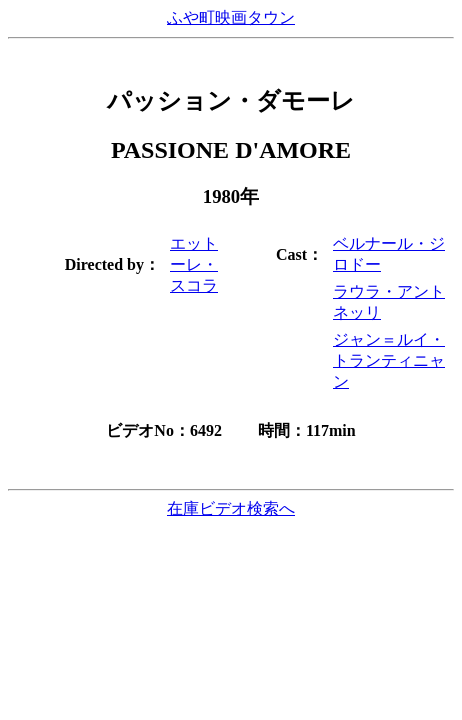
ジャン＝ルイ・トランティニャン (389, 360)
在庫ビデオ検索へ (231, 508)
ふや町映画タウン (231, 17)
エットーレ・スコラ (194, 264)
